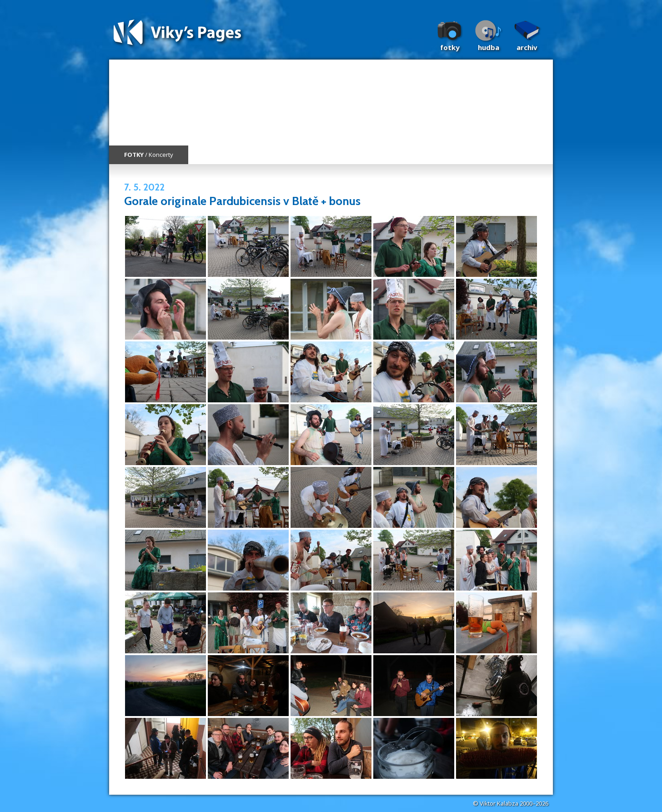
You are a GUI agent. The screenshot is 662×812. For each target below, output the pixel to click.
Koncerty (161, 155)
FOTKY (134, 155)
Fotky (450, 47)
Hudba (489, 47)
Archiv (527, 47)
